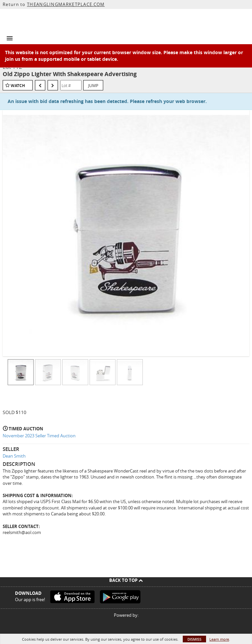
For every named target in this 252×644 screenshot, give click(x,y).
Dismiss (194, 639)
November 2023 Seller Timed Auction (39, 436)
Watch (18, 86)
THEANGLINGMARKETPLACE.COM (66, 4)
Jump (93, 85)
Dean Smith (14, 456)
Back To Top (126, 580)
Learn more (219, 639)
